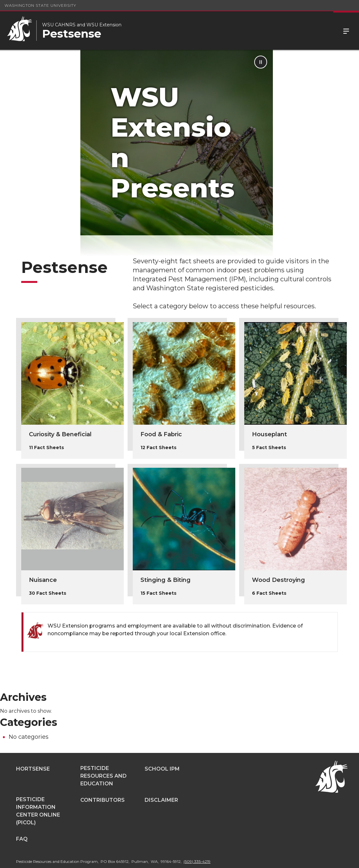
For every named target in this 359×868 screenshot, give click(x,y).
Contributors (103, 775)
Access (256, 858)
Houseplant (269, 410)
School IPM (162, 744)
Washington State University (40, 5)
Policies (280, 858)
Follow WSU (333, 858)
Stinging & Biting (166, 555)
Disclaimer (161, 775)
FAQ (22, 814)
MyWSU (304, 858)
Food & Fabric (161, 410)
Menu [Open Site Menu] (346, 31)
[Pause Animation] (347, 62)
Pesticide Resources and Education (103, 751)
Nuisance (43, 555)
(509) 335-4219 (197, 837)
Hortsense (33, 744)
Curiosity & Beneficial (60, 410)
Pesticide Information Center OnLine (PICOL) (38, 786)
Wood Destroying (278, 555)
